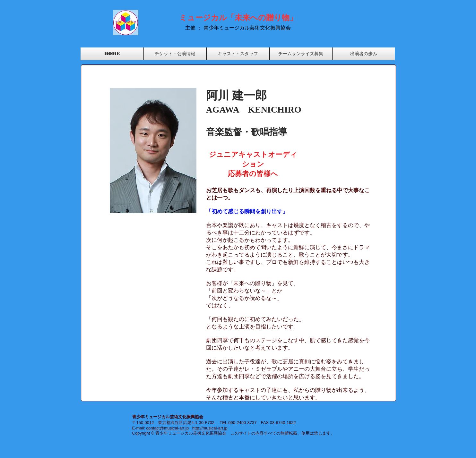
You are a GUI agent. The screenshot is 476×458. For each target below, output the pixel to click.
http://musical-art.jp (210, 428)
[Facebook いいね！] (374, 13)
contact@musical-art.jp (168, 428)
